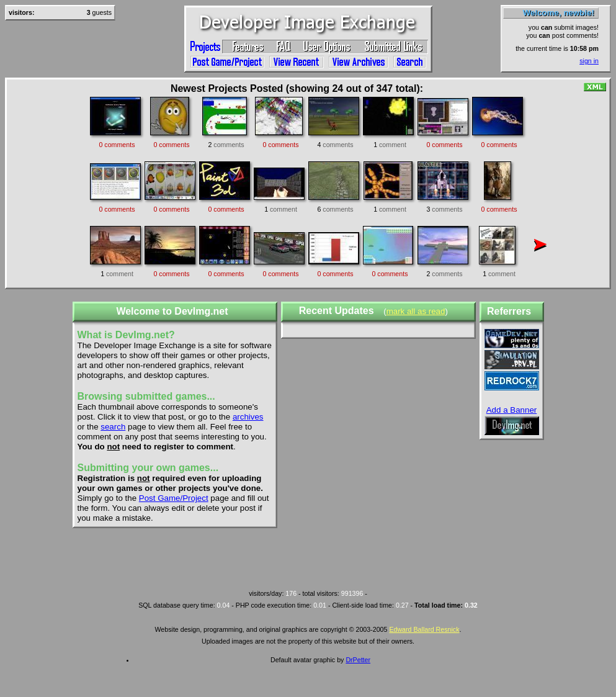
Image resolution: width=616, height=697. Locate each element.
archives (248, 417)
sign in (589, 61)
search (113, 427)
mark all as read (416, 311)
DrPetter (358, 660)
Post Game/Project (174, 498)
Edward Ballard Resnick (424, 629)
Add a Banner (512, 410)
